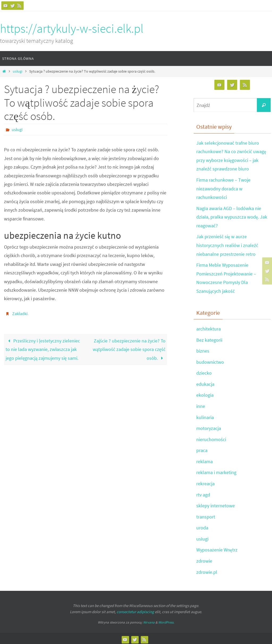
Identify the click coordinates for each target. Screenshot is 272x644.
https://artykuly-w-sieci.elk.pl (72, 28)
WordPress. (166, 620)
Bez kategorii (209, 339)
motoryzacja (209, 427)
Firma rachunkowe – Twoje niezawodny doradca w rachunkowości (223, 188)
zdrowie (204, 559)
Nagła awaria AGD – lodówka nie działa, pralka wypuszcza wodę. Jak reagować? (232, 216)
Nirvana (149, 620)
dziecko (204, 372)
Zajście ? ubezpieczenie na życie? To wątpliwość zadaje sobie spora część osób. (129, 349)
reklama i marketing (216, 471)
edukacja (205, 383)
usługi (18, 71)
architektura (209, 328)
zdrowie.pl (207, 570)
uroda (202, 526)
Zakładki (20, 313)
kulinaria (205, 416)
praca (202, 449)
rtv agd (203, 493)
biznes (203, 350)
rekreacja (205, 482)
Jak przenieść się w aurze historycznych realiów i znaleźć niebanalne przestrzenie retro (227, 245)
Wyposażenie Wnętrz (217, 548)
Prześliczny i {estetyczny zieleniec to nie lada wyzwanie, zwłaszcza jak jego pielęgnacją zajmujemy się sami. (43, 349)
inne (201, 405)
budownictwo (210, 361)
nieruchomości (211, 438)
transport (206, 515)
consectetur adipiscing (135, 610)
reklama (205, 460)
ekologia (205, 394)
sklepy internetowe (216, 504)
